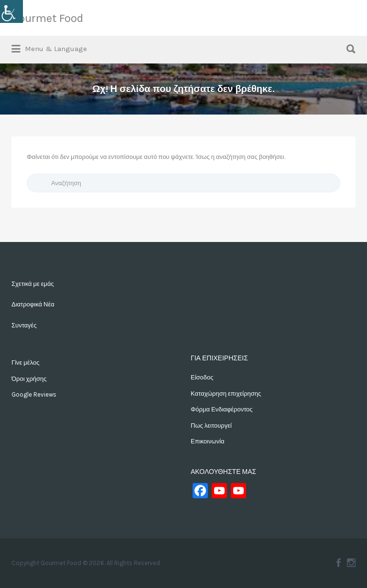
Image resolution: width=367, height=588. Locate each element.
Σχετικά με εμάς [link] (33, 284)
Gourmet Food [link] (47, 18)
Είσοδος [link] (202, 377)
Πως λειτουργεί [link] (211, 425)
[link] (11, 11)
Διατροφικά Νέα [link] (33, 304)
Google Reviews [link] (34, 394)
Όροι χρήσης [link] (29, 379)
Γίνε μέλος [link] (25, 362)
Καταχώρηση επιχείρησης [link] (226, 394)
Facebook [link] (339, 563)
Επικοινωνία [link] (208, 441)
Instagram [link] (351, 563)
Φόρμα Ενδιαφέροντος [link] (222, 409)
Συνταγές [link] (24, 325)
